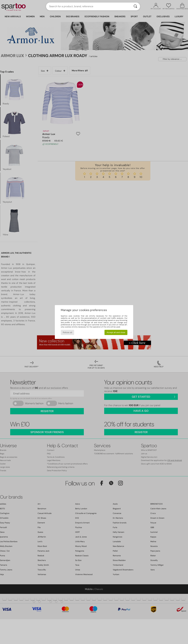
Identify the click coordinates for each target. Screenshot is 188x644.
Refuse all (67, 332)
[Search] (135, 6)
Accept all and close (116, 332)
